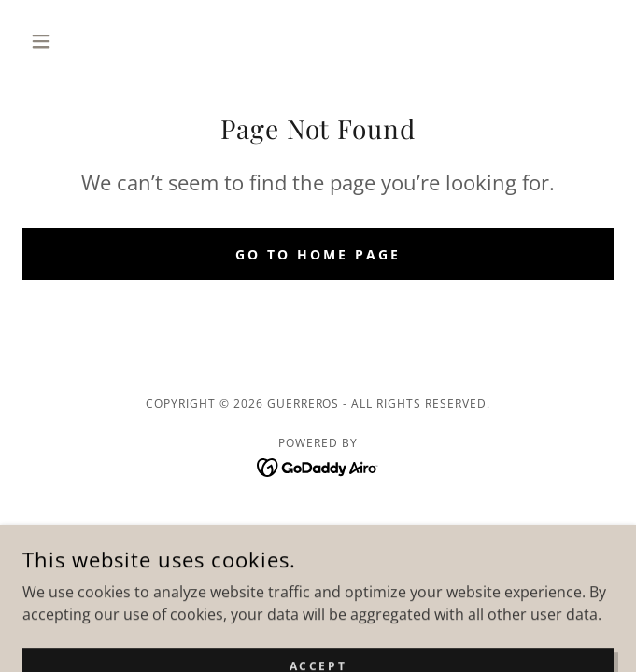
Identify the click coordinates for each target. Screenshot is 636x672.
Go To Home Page (318, 254)
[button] (67, 41)
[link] (318, 466)
